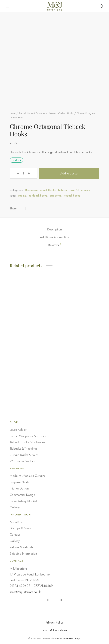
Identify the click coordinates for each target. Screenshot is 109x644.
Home (13, 113)
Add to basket (65, 173)
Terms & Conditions (55, 630)
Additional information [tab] (54, 237)
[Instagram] (55, 600)
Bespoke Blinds (19, 482)
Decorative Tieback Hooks (61, 113)
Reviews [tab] (55, 244)
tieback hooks (72, 195)
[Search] (102, 6)
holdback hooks (38, 195)
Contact (15, 534)
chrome (22, 195)
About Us (16, 522)
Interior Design (19, 488)
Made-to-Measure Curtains (28, 475)
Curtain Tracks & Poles (24, 455)
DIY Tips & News (21, 528)
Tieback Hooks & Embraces (32, 113)
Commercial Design (22, 495)
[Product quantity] (19, 173)
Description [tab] (54, 229)
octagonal (55, 195)
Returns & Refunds (21, 547)
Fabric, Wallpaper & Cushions (29, 436)
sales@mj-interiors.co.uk (25, 591)
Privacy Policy (55, 622)
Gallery (15, 507)
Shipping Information (23, 553)
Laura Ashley (18, 429)
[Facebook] (20, 208)
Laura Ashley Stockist (23, 501)
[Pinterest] (25, 208)
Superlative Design (71, 638)
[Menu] (7, 6)
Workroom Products (23, 461)
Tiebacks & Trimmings (24, 448)
